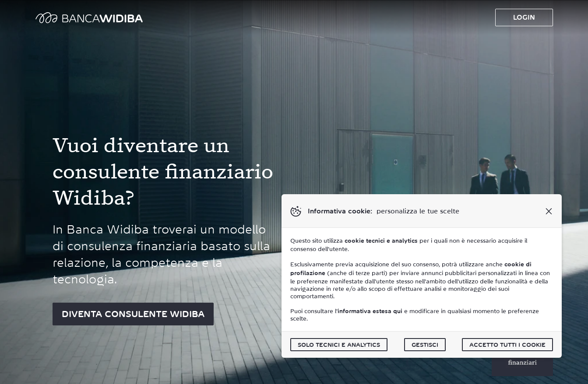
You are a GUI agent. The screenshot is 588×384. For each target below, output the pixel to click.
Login (524, 17)
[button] (549, 211)
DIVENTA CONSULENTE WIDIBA (133, 314)
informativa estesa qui (370, 311)
